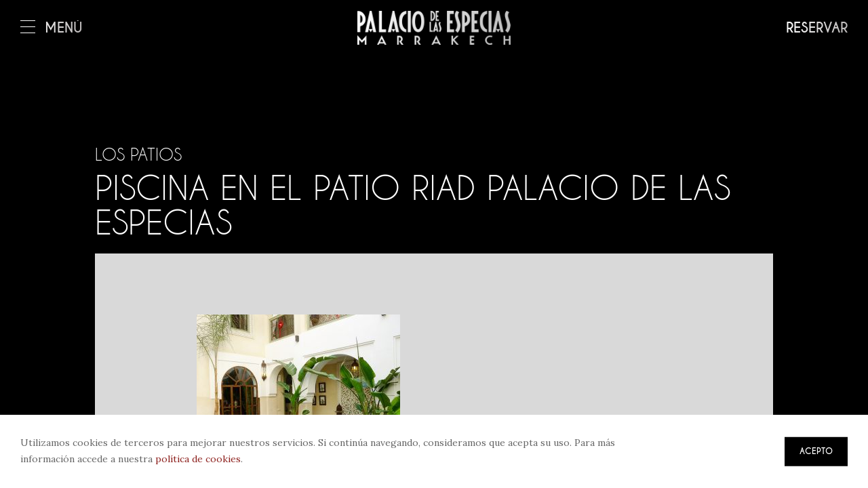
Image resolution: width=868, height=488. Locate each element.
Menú (52, 28)
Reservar (817, 28)
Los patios (138, 155)
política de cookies (198, 459)
